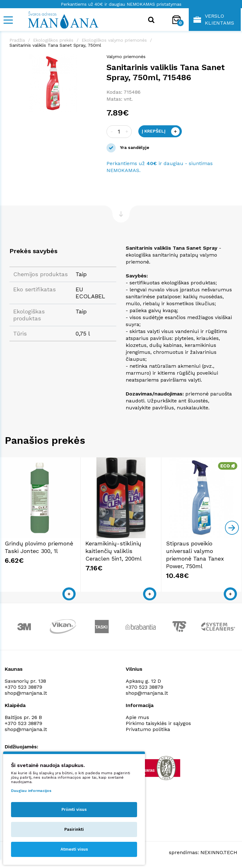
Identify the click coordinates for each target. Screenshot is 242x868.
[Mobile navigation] (8, 20)
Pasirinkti (74, 829)
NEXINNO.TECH (219, 852)
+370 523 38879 (23, 687)
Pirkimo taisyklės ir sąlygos (158, 723)
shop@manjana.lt (26, 693)
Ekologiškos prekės (53, 40)
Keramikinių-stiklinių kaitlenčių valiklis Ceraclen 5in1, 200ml (114, 551)
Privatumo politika (148, 729)
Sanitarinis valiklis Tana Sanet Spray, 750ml (55, 45)
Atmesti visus (74, 849)
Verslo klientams (214, 19)
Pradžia (17, 40)
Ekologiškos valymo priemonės (114, 40)
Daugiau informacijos (31, 791)
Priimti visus (74, 809)
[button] (91, 60)
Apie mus (137, 717)
